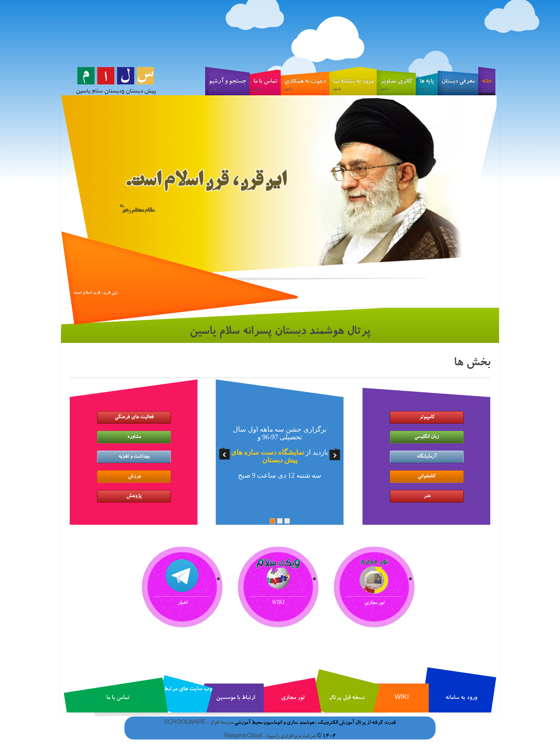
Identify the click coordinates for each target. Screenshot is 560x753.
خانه (487, 87)
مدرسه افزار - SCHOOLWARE (199, 723)
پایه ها (427, 86)
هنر (427, 496)
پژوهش (134, 496)
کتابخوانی (427, 477)
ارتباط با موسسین (235, 698)
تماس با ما (265, 86)
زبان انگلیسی (427, 437)
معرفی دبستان (458, 86)
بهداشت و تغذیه (134, 457)
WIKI (402, 698)
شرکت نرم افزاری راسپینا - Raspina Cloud (270, 737)
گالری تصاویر (396, 86)
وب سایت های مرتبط (188, 689)
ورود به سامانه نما (353, 86)
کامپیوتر (427, 417)
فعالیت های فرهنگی (134, 417)
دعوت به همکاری (305, 86)
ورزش (134, 477)
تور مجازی (293, 698)
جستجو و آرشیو (227, 86)
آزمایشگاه (427, 457)
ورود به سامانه (461, 698)
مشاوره (134, 437)
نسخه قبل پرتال (347, 698)
